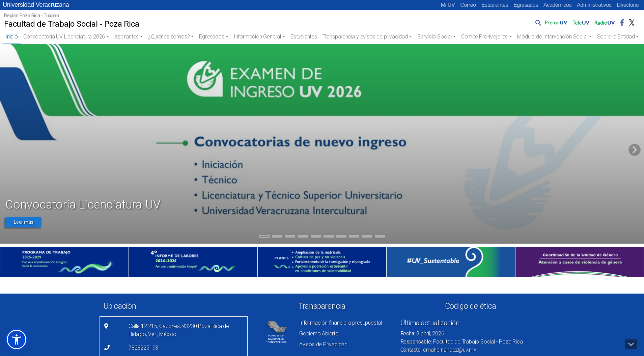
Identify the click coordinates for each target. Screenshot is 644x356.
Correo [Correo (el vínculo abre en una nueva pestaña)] (468, 5)
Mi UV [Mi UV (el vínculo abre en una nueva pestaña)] (448, 5)
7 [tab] (341, 237)
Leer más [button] (23, 222)
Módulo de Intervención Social (552, 37)
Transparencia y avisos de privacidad (365, 37)
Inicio (12, 37)
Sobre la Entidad (616, 37)
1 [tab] (264, 237)
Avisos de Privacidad (323, 344)
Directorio (628, 5)
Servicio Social (435, 37)
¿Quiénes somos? (169, 37)
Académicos (557, 5)
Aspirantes (127, 37)
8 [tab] (354, 237)
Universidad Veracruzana (36, 5)
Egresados (526, 5)
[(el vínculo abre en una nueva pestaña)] (64, 262)
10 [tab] (380, 237)
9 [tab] (367, 237)
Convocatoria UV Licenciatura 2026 (64, 37)
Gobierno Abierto (319, 334)
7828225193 (143, 348)
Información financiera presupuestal (341, 323)
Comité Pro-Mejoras (484, 37)
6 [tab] (328, 237)
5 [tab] (316, 237)
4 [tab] (303, 237)
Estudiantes (495, 5)
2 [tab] (277, 237)
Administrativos (594, 5)
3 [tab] (290, 237)
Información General (257, 37)
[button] (537, 23)
